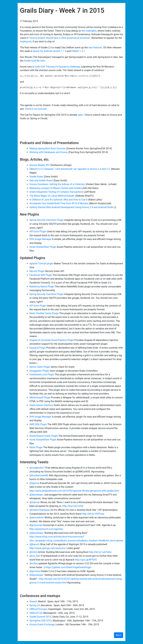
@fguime (34, 483)
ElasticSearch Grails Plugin (44, 436)
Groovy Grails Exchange (42, 624)
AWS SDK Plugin (38, 424)
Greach (33, 601)
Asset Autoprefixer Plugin (43, 247)
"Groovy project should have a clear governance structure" (60, 38)
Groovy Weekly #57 (40, 165)
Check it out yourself (36, 109)
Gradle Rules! (36, 177)
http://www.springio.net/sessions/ (48, 548)
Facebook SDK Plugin (41, 275)
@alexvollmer (37, 518)
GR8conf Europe (38, 609)
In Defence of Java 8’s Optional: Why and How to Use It (58, 200)
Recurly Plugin (37, 271)
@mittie (34, 563)
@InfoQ (33, 552)
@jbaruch (34, 544)
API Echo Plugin (38, 231)
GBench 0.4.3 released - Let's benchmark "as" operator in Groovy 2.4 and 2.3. (70, 169)
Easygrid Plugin (38, 348)
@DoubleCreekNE (39, 475)
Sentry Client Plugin (40, 367)
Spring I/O (35, 605)
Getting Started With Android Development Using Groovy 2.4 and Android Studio (72, 207)
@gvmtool (35, 571)
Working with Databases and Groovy (49, 152)
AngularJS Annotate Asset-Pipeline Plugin (52, 340)
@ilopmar (35, 502)
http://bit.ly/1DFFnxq (93, 514)
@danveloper (36, 495)
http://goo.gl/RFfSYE (86, 560)
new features (95, 47)
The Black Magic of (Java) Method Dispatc (52, 196)
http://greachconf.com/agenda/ (46, 529)
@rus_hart (35, 556)
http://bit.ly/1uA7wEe (100, 552)
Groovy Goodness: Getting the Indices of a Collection (57, 184)
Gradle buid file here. (35, 61)
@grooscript (36, 525)
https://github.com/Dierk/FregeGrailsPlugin (68, 567)
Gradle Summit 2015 (40, 617)
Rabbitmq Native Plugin (42, 287)
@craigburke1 (37, 468)
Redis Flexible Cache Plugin (44, 313)
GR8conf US (36, 613)
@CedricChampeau (40, 510)
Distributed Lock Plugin (42, 375)
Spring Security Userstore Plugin (47, 220)
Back (119, 635)
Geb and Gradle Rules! (41, 180)
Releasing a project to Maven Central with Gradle (55, 188)
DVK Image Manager (40, 239)
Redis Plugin (36, 447)
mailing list (26, 42)
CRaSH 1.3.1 (78, 51)
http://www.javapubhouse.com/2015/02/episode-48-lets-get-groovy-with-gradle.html (74, 491)
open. (81, 115)
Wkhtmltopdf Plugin (40, 398)
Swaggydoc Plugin (39, 371)
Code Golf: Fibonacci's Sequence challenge (57, 67)
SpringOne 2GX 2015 (41, 621)
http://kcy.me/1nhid (73, 506)
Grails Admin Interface (41, 405)
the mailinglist (89, 31)
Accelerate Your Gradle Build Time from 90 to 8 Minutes (59, 203)
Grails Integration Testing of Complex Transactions (56, 192)
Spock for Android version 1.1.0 (50, 51)
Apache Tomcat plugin (41, 264)
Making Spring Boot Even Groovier (47, 148)
